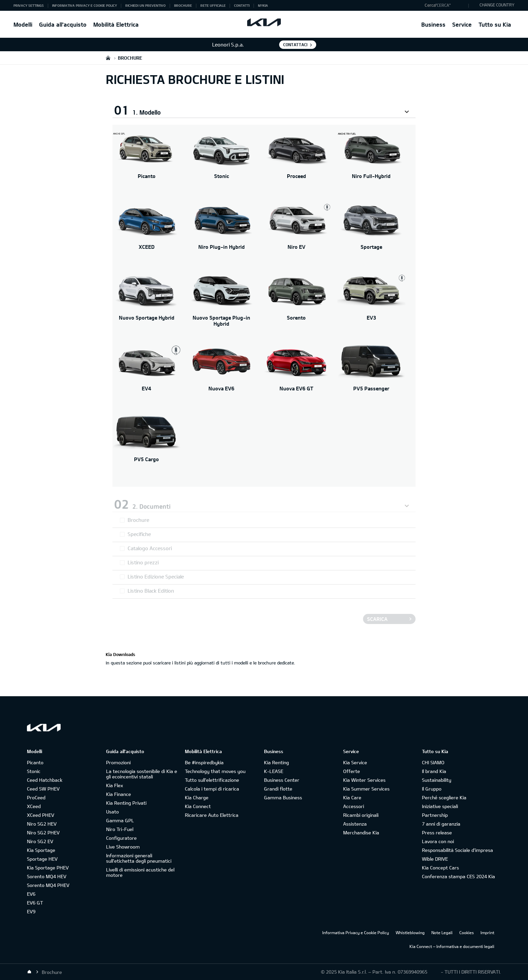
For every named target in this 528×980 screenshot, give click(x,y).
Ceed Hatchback (45, 780)
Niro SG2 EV (40, 841)
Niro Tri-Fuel (120, 829)
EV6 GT (35, 903)
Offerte (352, 771)
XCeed (34, 806)
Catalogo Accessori (150, 548)
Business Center (282, 780)
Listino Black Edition (151, 591)
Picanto (35, 762)
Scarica (377, 619)
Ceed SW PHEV (43, 789)
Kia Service (355, 762)
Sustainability (437, 780)
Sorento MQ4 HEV (47, 876)
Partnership (435, 815)
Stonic (34, 771)
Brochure (183, 5)
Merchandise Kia (361, 833)
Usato (112, 812)
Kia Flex (114, 785)
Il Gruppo (432, 789)
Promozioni (118, 762)
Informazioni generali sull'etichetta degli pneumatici (139, 858)
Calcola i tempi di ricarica (212, 789)
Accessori (354, 806)
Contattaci (295, 44)
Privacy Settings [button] (29, 5)
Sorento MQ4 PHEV (48, 885)
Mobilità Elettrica (116, 24)
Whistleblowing (410, 932)
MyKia (263, 5)
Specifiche (139, 534)
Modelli (23, 24)
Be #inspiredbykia (204, 762)
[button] (445, 5)
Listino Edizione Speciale (156, 576)
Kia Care (352, 797)
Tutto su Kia (495, 24)
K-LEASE (274, 771)
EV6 (31, 894)
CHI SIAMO (433, 762)
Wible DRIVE (435, 859)
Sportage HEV (42, 859)
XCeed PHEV (41, 815)
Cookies (467, 932)
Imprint (487, 932)
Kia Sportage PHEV (48, 868)
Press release (437, 833)
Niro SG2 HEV (42, 824)
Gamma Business (283, 797)
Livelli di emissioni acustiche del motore (140, 872)
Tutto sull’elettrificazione (212, 780)
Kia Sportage (41, 850)
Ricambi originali (361, 815)
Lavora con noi (438, 841)
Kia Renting (276, 762)
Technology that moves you (215, 771)
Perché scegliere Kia (444, 797)
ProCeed (36, 797)
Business (433, 24)
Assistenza (355, 824)
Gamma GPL (120, 820)
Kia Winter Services (364, 780)
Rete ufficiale (213, 5)
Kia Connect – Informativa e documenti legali (452, 946)
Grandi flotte (278, 789)
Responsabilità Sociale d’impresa (457, 850)
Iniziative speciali (440, 806)
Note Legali (442, 932)
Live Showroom (123, 847)
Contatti (242, 5)
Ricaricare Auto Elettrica (212, 815)
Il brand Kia (434, 771)
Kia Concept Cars (440, 868)
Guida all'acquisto (63, 24)
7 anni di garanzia (441, 824)
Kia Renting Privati (126, 803)
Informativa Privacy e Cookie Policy (85, 5)
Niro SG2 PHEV (43, 833)
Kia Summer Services (366, 789)
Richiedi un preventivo (145, 5)
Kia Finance (119, 794)
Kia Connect (198, 806)
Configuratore (121, 838)
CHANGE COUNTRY (497, 5)
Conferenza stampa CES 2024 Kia (458, 876)
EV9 (31, 911)
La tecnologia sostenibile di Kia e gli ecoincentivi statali (142, 774)
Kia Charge (197, 797)
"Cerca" (443, 5)
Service (462, 24)
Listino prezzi (143, 562)
